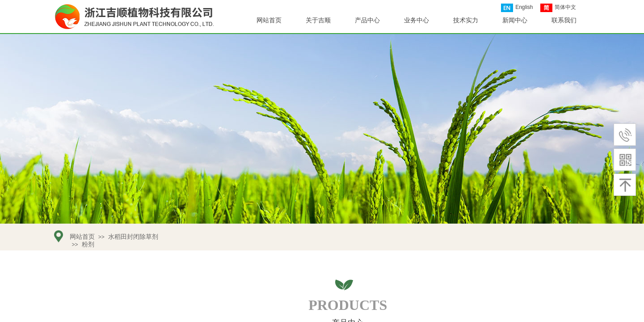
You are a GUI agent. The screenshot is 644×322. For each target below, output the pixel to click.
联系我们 (564, 20)
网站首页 (269, 20)
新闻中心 (515, 20)
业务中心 (417, 20)
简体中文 (558, 8)
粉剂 (88, 244)
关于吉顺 (318, 20)
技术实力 (466, 20)
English (517, 8)
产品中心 (367, 20)
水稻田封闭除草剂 (133, 237)
